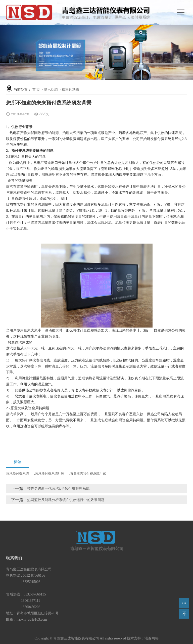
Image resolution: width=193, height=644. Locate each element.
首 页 (36, 90)
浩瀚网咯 (152, 638)
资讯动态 (51, 90)
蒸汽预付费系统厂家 (50, 473)
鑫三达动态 (70, 90)
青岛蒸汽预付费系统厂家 (88, 473)
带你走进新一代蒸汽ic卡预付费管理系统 (58, 489)
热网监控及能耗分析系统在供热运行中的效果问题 (66, 500)
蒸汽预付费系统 (17, 473)
